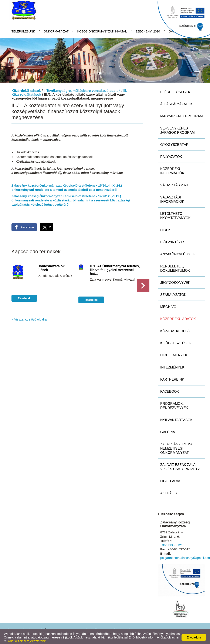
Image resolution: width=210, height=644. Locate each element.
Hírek (165, 228)
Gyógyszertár (174, 143)
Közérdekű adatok (26, 89)
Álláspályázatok (176, 103)
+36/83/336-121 (172, 543)
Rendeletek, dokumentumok (175, 267)
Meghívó (168, 305)
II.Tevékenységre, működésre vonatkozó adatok (82, 89)
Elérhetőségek (175, 91)
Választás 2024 (174, 184)
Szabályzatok (173, 293)
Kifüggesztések (176, 342)
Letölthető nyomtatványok (175, 214)
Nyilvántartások (176, 418)
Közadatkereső (175, 330)
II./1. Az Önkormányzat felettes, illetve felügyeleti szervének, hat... (115, 268)
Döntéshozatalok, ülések (51, 266)
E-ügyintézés (173, 241)
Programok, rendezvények (174, 404)
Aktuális (168, 492)
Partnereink (172, 378)
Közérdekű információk (172, 169)
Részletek (24, 297)
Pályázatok (171, 155)
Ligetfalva (170, 480)
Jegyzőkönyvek (175, 281)
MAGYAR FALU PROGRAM (182, 115)
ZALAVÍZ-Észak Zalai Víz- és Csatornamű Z (180, 465)
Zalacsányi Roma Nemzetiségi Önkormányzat (176, 447)
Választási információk (172, 198)
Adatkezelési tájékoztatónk (27, 639)
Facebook (170, 390)
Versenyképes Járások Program (177, 129)
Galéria (168, 431)
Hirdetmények (174, 354)
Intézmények (172, 366)
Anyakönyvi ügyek (178, 253)
